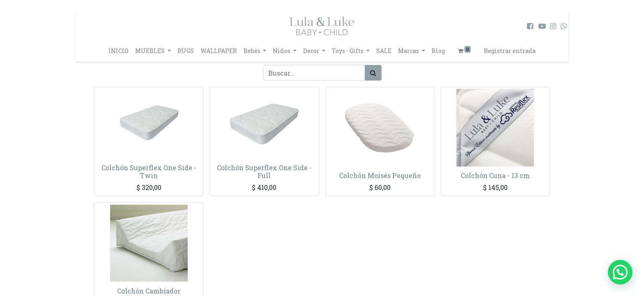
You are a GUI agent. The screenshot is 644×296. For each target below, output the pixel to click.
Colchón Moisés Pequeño (380, 175)
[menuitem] (118, 51)
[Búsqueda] (373, 73)
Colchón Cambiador (149, 291)
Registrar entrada (510, 51)
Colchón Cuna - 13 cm (495, 175)
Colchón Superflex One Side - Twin (149, 171)
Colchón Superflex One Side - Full (264, 171)
